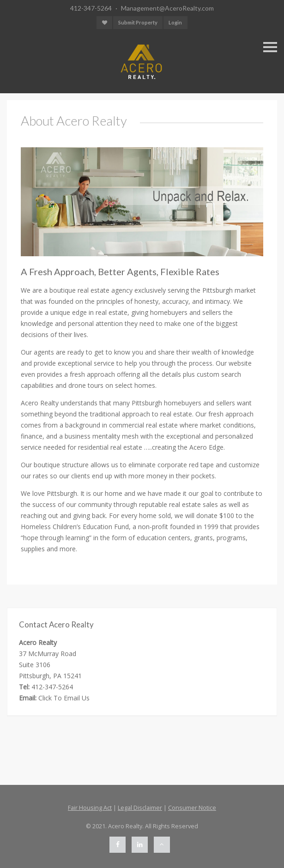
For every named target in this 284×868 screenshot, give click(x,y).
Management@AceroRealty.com (167, 8)
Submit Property (138, 22)
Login (175, 22)
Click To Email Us (64, 698)
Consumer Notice (192, 808)
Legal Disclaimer (140, 808)
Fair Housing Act (90, 808)
